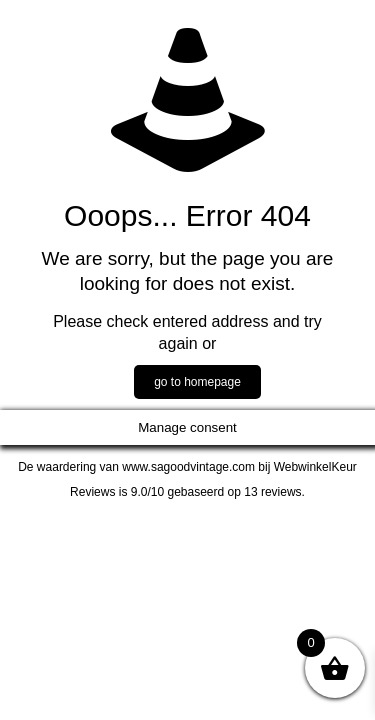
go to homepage (197, 382)
